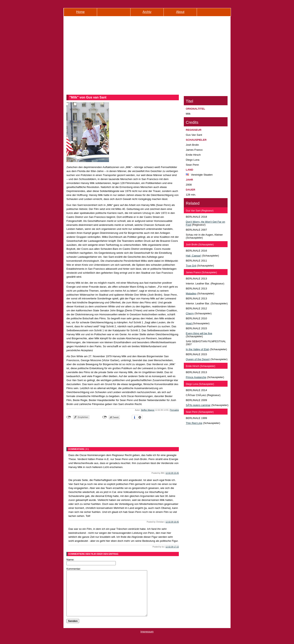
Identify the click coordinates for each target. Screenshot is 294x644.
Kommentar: (74, 569)
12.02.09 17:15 (172, 547)
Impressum (147, 641)
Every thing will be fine (199, 333)
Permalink (174, 410)
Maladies (191, 293)
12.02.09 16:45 (172, 522)
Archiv (147, 12)
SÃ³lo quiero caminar (198, 405)
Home (80, 12)
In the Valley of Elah (198, 349)
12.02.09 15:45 (172, 473)
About (180, 12)
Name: (70, 560)
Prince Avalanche (196, 377)
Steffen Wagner (148, 410)
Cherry (190, 313)
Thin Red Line (194, 423)
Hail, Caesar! (193, 256)
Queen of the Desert (198, 359)
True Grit (191, 266)
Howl (189, 323)
